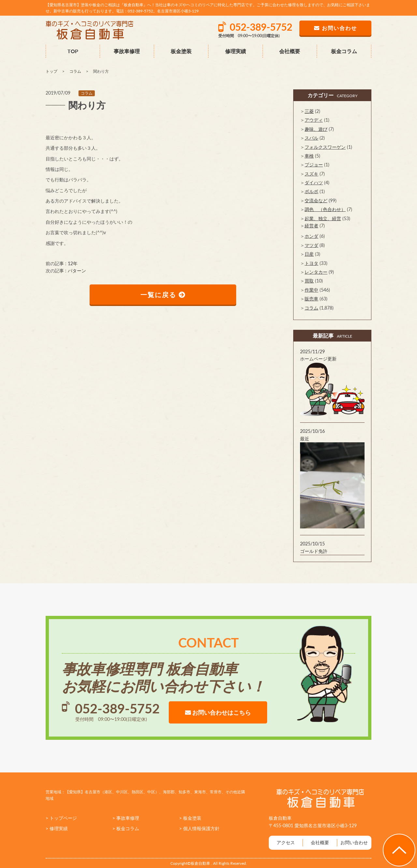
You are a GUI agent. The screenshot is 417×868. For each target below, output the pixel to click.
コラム (87, 93)
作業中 (311, 290)
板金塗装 (181, 51)
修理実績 (236, 51)
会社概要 (290, 51)
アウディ (314, 120)
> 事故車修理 (126, 818)
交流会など (316, 200)
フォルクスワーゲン (325, 147)
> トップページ (61, 818)
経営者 (311, 226)
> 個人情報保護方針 (199, 828)
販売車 (311, 299)
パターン (77, 271)
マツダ (311, 245)
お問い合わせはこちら (218, 712)
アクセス (286, 842)
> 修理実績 (57, 828)
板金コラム (344, 51)
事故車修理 (127, 51)
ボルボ (311, 191)
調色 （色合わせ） (325, 209)
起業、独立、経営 (323, 218)
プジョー (314, 165)
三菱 (309, 111)
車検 (309, 156)
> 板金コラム (126, 828)
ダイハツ (314, 183)
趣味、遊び (316, 129)
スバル (311, 138)
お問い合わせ (354, 842)
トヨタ (311, 263)
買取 (309, 281)
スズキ (311, 174)
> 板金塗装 (190, 818)
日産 (309, 254)
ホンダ (311, 236)
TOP (73, 51)
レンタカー (316, 272)
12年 (73, 263)
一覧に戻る (163, 295)
